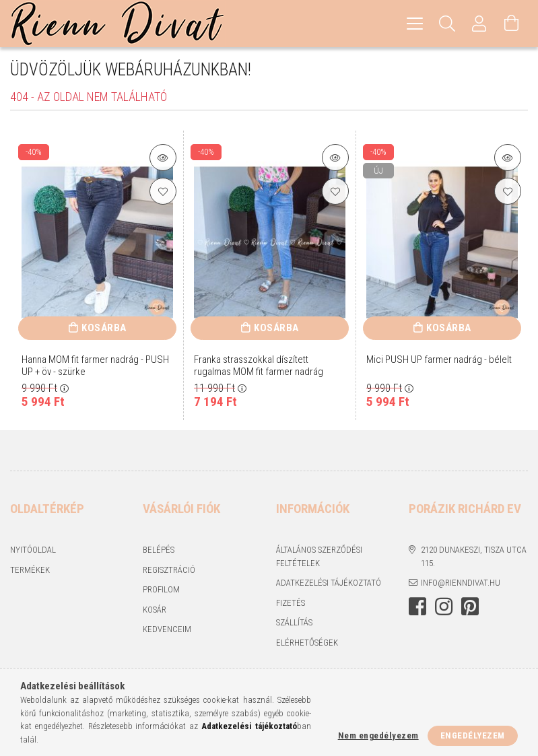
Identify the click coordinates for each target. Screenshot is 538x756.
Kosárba (104, 328)
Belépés (159, 550)
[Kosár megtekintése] (512, 24)
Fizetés (291, 603)
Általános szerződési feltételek (319, 556)
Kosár (155, 610)
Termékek (30, 570)
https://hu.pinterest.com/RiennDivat (470, 607)
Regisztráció (169, 570)
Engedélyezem (473, 735)
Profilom (161, 589)
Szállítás (294, 622)
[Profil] (479, 24)
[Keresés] (447, 24)
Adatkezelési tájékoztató (329, 583)
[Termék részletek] (163, 158)
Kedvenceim (167, 629)
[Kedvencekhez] (163, 191)
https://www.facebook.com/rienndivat (417, 607)
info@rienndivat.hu (461, 583)
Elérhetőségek (307, 643)
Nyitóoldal (33, 550)
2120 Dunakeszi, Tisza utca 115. (474, 556)
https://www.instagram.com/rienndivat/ (444, 607)
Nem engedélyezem (378, 735)
